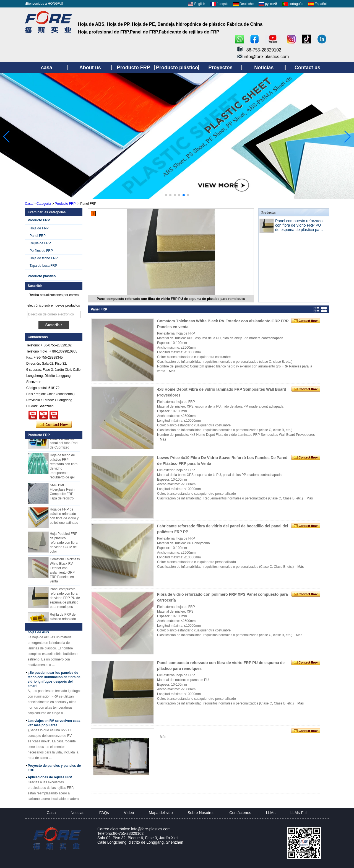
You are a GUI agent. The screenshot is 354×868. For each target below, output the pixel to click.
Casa (29, 204)
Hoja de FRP (39, 228)
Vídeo (129, 813)
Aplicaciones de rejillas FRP (50, 781)
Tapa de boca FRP (43, 266)
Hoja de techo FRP (44, 258)
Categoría (44, 204)
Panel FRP (38, 236)
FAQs (104, 813)
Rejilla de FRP (40, 243)
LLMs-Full (299, 813)
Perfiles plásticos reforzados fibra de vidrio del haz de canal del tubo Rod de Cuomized (64, 442)
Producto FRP (65, 204)
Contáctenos (240, 813)
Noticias (77, 813)
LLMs (271, 813)
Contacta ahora (54, 425)
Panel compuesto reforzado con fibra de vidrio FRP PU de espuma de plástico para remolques (65, 602)
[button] (166, 195)
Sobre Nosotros (201, 813)
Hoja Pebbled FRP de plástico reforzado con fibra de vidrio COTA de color (64, 546)
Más (172, 371)
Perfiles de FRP (41, 251)
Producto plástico (42, 276)
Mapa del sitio (161, 813)
